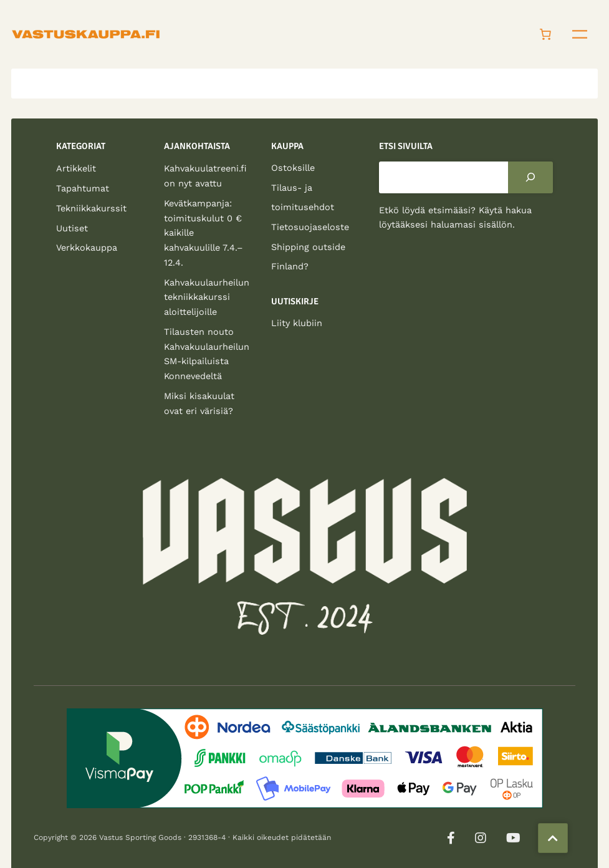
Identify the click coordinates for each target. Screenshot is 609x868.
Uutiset (72, 228)
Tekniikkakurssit (91, 208)
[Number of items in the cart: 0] (545, 34)
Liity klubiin (297, 323)
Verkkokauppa (87, 248)
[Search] (530, 177)
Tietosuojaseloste (310, 227)
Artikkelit (76, 168)
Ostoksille (293, 168)
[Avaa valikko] (580, 34)
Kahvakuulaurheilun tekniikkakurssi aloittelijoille (207, 297)
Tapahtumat (83, 188)
